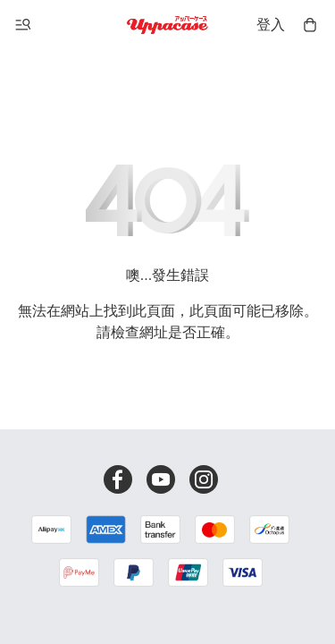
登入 (271, 25)
